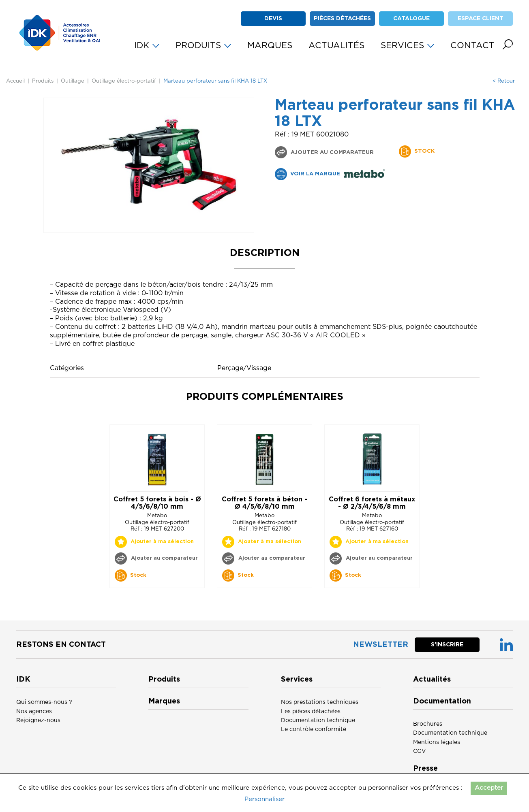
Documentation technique (318, 720)
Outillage (73, 81)
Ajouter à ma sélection (162, 542)
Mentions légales (437, 742)
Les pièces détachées (311, 712)
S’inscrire (447, 645)
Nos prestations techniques (320, 702)
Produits (43, 81)
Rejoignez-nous (38, 720)
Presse (425, 769)
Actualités (432, 680)
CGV (420, 751)
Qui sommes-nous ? (44, 702)
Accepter (489, 788)
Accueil (15, 81)
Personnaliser (264, 799)
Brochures (428, 724)
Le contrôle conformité (314, 729)
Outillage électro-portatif (124, 81)
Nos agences (34, 712)
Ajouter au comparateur (331, 152)
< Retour (504, 81)
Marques (164, 701)
